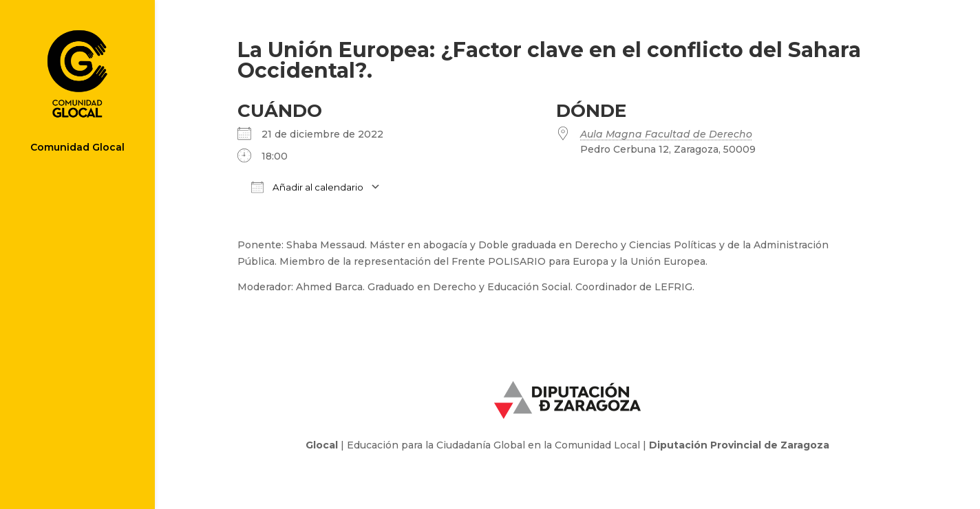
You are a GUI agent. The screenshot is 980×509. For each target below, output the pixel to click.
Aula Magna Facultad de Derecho (666, 134)
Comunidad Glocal (77, 148)
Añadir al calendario (307, 187)
